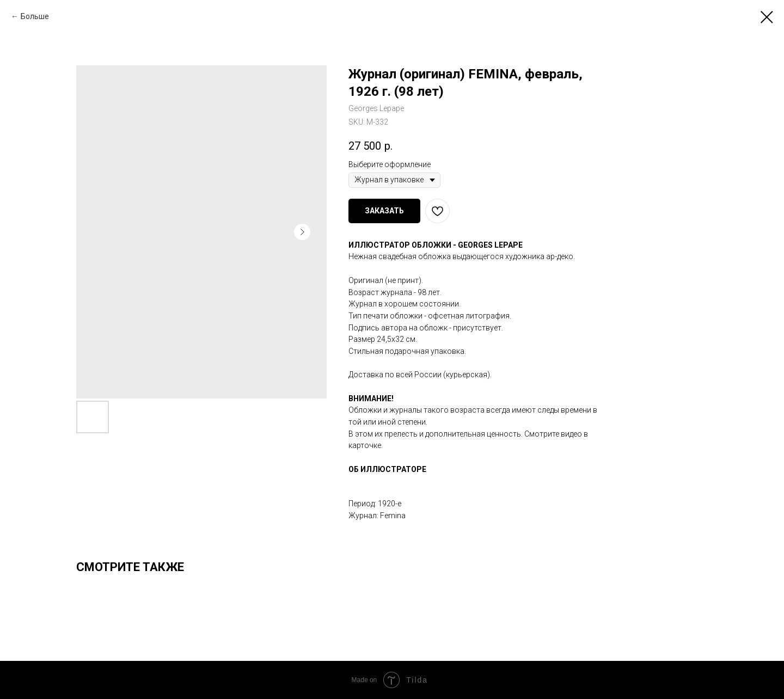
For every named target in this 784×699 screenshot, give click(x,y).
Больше (35, 16)
